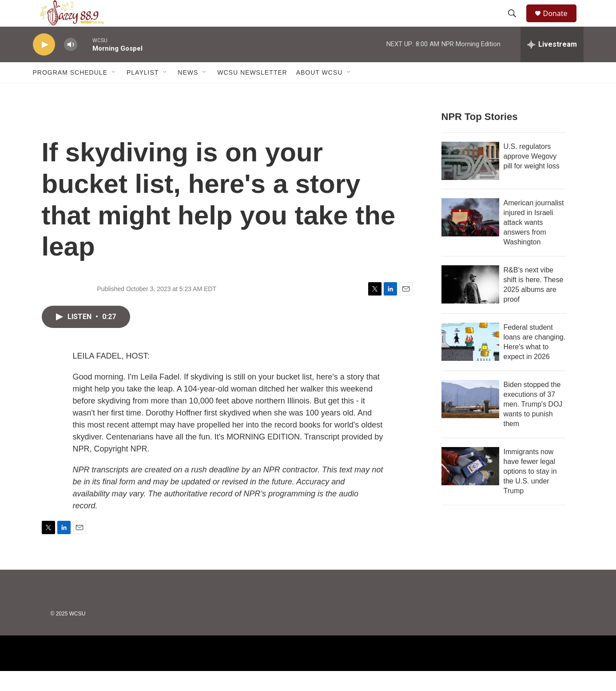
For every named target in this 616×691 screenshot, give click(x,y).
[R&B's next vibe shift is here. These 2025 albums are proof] (470, 304)
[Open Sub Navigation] (114, 92)
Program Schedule (70, 92)
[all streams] (552, 64)
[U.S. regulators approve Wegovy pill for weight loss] (470, 181)
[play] (44, 65)
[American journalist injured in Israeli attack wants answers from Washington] (470, 237)
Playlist (143, 92)
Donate (561, 23)
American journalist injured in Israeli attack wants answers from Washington (534, 242)
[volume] (71, 65)
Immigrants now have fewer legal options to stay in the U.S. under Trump (530, 491)
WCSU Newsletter (252, 92)
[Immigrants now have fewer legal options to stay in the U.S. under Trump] (470, 486)
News (188, 92)
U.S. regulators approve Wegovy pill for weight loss (532, 176)
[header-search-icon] (517, 24)
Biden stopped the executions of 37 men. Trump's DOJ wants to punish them (533, 424)
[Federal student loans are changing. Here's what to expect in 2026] (470, 362)
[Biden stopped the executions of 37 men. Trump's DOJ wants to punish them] (470, 419)
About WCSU (320, 92)
